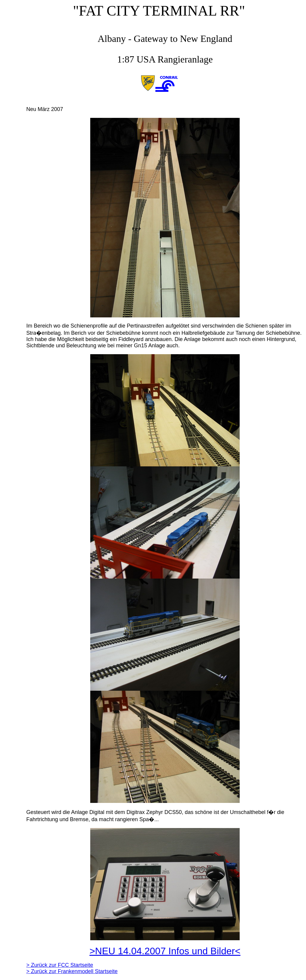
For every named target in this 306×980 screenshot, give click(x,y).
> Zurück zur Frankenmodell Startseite (72, 971)
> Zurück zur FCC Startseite (60, 965)
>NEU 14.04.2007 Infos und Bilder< (165, 951)
